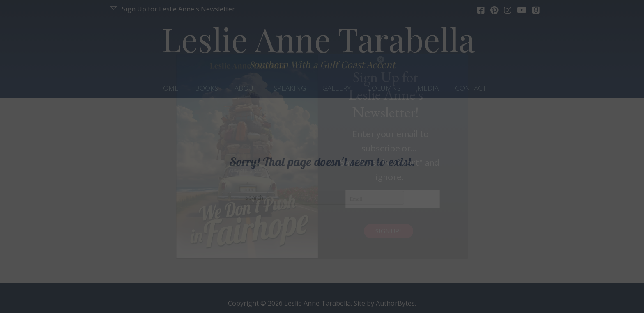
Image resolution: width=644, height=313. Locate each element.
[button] (172, 9)
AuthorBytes (395, 303)
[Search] (322, 198)
